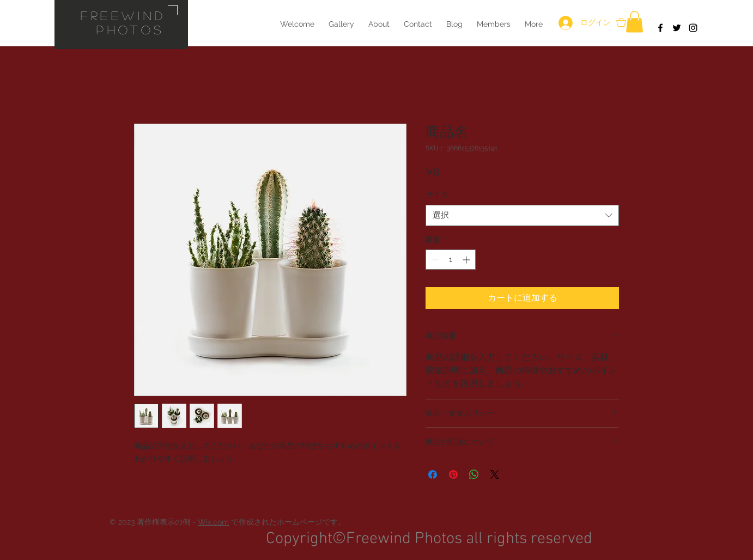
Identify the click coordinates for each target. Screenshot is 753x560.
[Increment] (467, 260)
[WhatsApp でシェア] (474, 474)
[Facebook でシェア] (433, 474)
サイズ (439, 194)
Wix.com (213, 522)
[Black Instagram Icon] (693, 28)
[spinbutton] (451, 260)
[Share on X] (495, 474)
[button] (634, 22)
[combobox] (522, 215)
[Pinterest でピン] (453, 474)
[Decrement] (434, 260)
